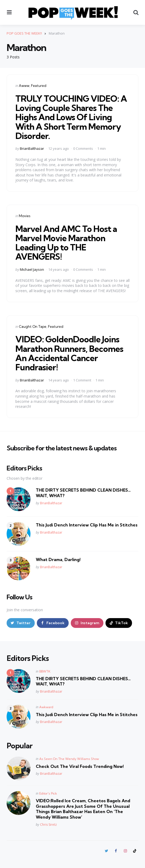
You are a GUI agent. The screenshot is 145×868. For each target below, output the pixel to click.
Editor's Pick (48, 793)
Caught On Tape (33, 326)
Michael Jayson (32, 269)
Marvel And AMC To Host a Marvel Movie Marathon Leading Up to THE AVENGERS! (66, 243)
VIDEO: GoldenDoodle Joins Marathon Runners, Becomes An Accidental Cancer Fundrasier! (69, 353)
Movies (25, 216)
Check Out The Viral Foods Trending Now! (80, 766)
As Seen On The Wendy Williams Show (69, 759)
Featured (39, 86)
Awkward (46, 707)
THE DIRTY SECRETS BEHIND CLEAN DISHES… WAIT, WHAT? (83, 493)
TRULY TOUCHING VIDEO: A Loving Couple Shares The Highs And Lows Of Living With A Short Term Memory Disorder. (71, 117)
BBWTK (45, 671)
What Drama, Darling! (58, 559)
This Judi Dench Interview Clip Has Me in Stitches (87, 525)
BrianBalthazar (32, 148)
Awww (24, 86)
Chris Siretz (48, 825)
